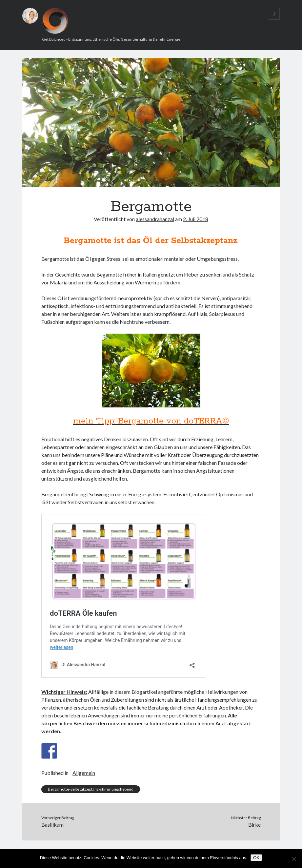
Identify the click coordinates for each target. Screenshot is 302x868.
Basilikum (52, 825)
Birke (254, 825)
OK (256, 858)
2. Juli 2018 (196, 219)
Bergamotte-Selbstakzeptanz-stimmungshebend (91, 789)
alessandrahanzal (155, 219)
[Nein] (294, 859)
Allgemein (84, 773)
